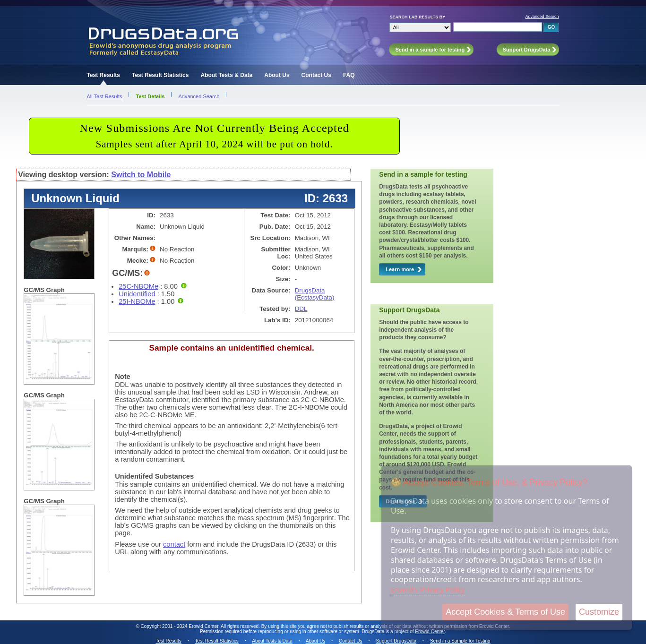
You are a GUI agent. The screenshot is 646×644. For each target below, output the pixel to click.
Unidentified (137, 294)
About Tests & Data (226, 75)
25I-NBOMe (137, 301)
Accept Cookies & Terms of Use (505, 612)
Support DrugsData (396, 641)
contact (174, 544)
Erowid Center (430, 631)
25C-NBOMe (138, 286)
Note (123, 377)
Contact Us (316, 75)
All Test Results (104, 96)
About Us (277, 75)
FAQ (349, 75)
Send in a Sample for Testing (460, 641)
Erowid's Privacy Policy (428, 589)
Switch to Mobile (141, 175)
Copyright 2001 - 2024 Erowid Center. (180, 626)
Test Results (103, 75)
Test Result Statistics (160, 75)
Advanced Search (542, 17)
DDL (301, 309)
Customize (599, 612)
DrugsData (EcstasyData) (315, 294)
